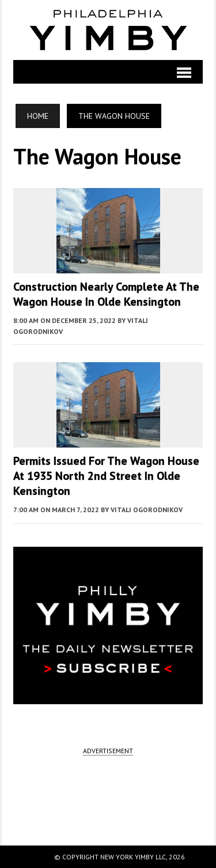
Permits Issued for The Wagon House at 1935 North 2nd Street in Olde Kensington (106, 476)
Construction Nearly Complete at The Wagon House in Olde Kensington (106, 294)
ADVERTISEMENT (108, 751)
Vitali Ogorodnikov (147, 510)
